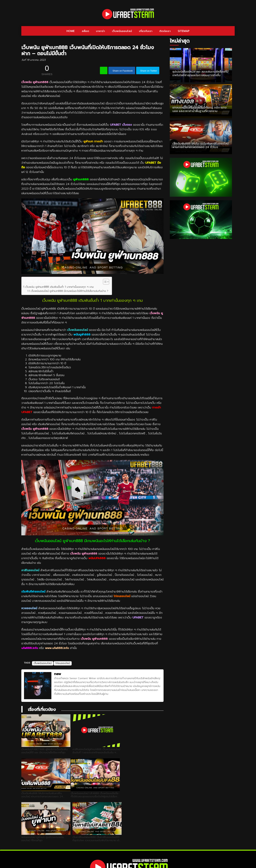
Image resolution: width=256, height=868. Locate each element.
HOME (71, 31)
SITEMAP (184, 31)
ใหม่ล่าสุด (180, 41)
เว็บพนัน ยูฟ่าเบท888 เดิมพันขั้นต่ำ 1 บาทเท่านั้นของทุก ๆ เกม (59, 287)
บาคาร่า (100, 31)
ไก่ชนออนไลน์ (122, 596)
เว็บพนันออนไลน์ (122, 31)
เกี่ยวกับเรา (146, 31)
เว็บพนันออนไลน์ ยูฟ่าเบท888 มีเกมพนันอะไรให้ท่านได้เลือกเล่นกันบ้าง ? (70, 291)
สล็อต (85, 31)
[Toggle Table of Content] (104, 282)
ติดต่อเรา (165, 31)
